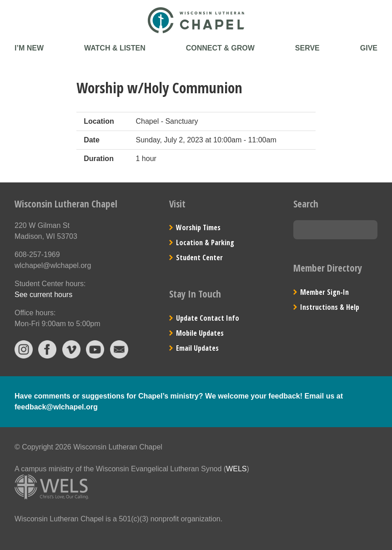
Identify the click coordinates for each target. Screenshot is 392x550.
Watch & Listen (115, 48)
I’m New (29, 48)
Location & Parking (205, 242)
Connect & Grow (220, 48)
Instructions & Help (330, 307)
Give (369, 48)
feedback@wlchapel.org (56, 407)
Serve (307, 48)
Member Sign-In (324, 292)
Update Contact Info (208, 318)
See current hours (43, 295)
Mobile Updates (200, 333)
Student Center (199, 257)
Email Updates (197, 348)
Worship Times (198, 227)
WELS (236, 469)
